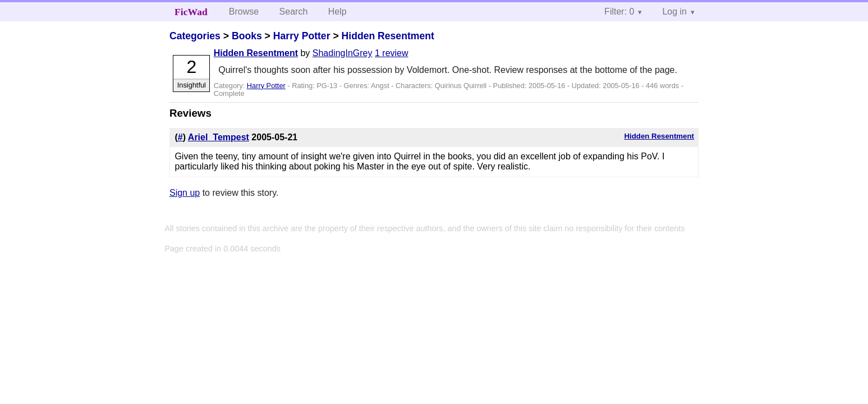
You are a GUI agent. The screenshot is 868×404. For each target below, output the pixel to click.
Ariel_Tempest (219, 137)
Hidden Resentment (388, 36)
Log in (674, 12)
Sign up (185, 193)
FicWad (191, 12)
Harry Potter (302, 36)
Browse (244, 12)
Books (247, 36)
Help (337, 12)
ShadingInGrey (343, 53)
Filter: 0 (619, 12)
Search (294, 12)
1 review (392, 53)
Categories (195, 36)
